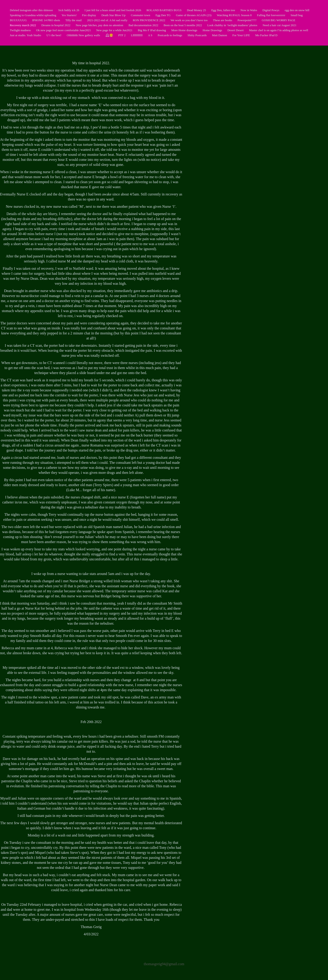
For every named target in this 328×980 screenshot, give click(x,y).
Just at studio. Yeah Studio (25, 35)
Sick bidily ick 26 (69, 10)
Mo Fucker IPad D (266, 35)
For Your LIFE (241, 35)
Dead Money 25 (196, 10)
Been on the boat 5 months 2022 (183, 25)
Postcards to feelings (170, 35)
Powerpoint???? (247, 20)
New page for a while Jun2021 (114, 30)
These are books (223, 20)
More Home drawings (184, 30)
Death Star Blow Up (113, 15)
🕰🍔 (109, 35)
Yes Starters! (69, 15)
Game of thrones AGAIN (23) (194, 15)
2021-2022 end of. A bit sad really (107, 20)
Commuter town (140, 15)
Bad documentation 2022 (143, 25)
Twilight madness (20, 30)
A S (150, 35)
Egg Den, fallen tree (223, 10)
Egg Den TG (163, 15)
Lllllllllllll (137, 35)
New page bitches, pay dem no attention (99, 25)
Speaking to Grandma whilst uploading (33, 15)
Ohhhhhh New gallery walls (83, 35)
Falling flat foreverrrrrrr (271, 15)
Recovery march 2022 (23, 25)
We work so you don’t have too (189, 20)
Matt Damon (220, 35)
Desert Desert (236, 30)
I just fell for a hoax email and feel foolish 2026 (113, 10)
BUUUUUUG (18, 20)
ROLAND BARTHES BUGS (164, 10)
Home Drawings (213, 30)
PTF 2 (122, 35)
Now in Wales (249, 10)
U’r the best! (54, 35)
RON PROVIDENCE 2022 (149, 20)
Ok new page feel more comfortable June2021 (64, 30)
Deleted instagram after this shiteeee (31, 10)
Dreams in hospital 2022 (56, 25)
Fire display (89, 15)
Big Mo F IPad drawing (152, 30)
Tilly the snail (74, 20)
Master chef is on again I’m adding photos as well (279, 30)
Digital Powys (271, 10)
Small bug (297, 15)
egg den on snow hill (297, 10)
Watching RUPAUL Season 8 (234, 15)
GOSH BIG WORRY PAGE (278, 20)
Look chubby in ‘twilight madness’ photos (232, 25)
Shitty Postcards (197, 35)
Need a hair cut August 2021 (279, 25)
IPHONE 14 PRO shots (46, 20)
